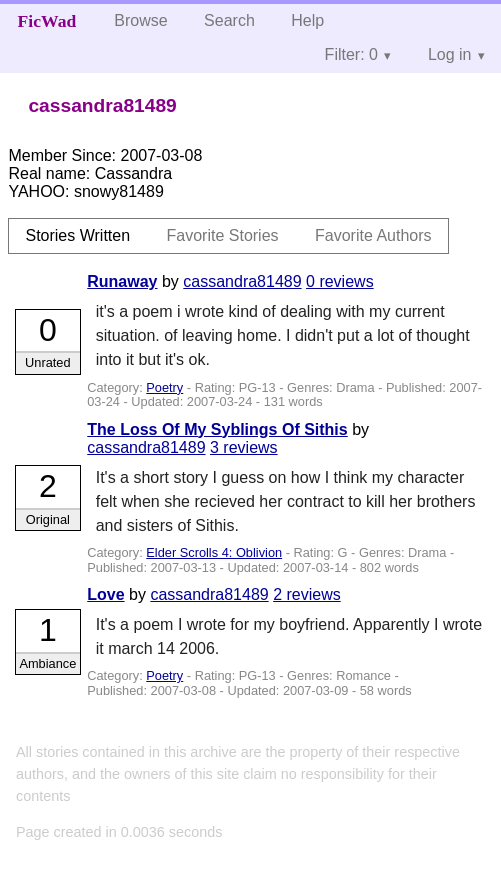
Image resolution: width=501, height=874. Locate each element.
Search (229, 20)
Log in (450, 54)
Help (307, 20)
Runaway (122, 281)
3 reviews (244, 447)
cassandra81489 (242, 281)
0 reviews (340, 281)
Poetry (164, 387)
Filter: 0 (351, 54)
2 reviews (307, 594)
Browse (140, 20)
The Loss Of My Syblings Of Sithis (217, 429)
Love (105, 594)
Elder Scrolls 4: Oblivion (214, 552)
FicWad (47, 21)
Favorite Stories (223, 235)
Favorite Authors (373, 235)
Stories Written (77, 235)
